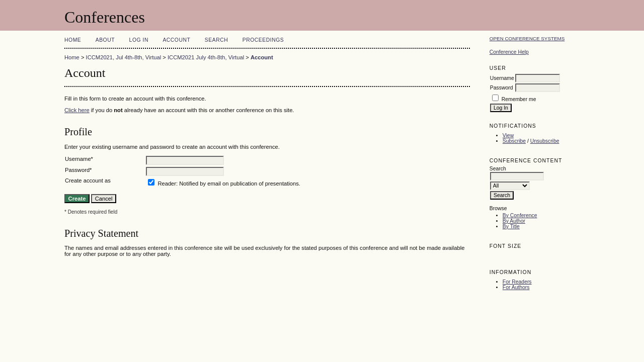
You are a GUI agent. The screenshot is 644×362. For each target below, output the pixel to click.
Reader (167, 184)
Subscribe (514, 141)
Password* (78, 170)
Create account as (88, 180)
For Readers (517, 282)
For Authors (516, 287)
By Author (514, 221)
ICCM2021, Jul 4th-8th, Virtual (124, 57)
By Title (511, 227)
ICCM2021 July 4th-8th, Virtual (206, 57)
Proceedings (263, 40)
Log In (139, 40)
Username (502, 78)
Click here (77, 110)
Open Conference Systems (527, 38)
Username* (79, 159)
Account (176, 40)
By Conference (520, 215)
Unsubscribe (545, 141)
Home (73, 40)
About (105, 40)
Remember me (519, 99)
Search (216, 40)
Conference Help (509, 52)
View (508, 135)
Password (502, 88)
